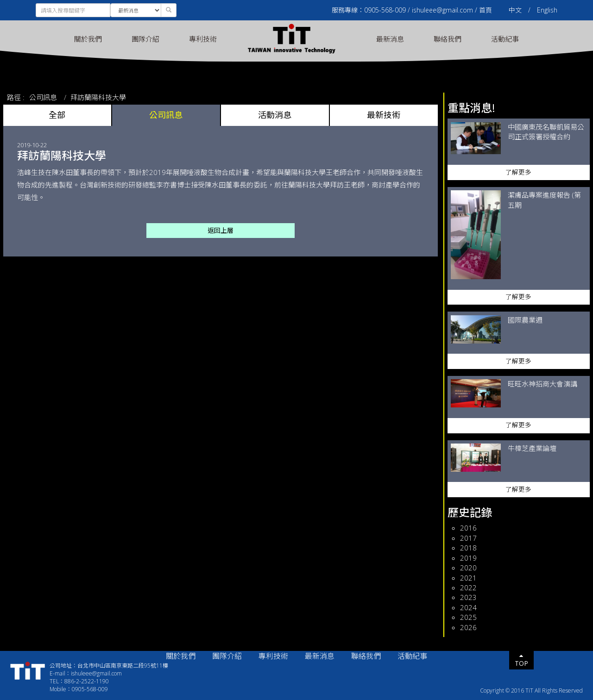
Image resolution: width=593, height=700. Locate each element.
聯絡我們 (448, 39)
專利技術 (203, 39)
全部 (57, 115)
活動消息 (275, 115)
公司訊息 (43, 97)
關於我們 (88, 39)
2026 (468, 627)
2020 (468, 568)
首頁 (486, 10)
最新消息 (390, 39)
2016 (468, 528)
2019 (468, 558)
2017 (468, 538)
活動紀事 (505, 39)
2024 (468, 607)
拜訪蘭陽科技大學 (98, 97)
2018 (468, 548)
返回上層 (221, 230)
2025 (468, 617)
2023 (468, 597)
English (547, 10)
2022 (468, 587)
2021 (468, 578)
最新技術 (384, 115)
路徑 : (16, 97)
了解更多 (518, 172)
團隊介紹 (145, 39)
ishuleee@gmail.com (442, 10)
